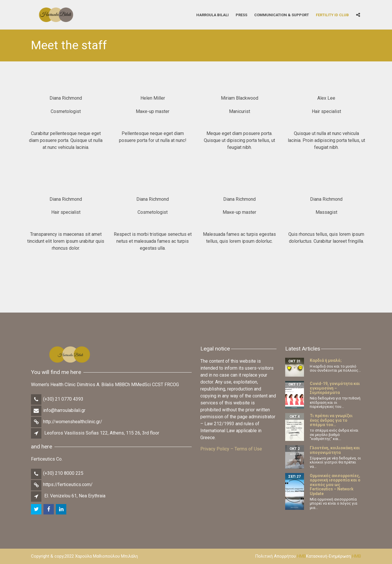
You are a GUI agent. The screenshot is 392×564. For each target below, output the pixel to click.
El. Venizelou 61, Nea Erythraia (75, 496)
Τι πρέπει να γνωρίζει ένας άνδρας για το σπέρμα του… (331, 420)
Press (241, 15)
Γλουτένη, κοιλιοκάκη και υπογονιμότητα (335, 450)
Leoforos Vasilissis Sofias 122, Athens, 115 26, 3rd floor (102, 433)
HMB (302, 556)
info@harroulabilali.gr (64, 410)
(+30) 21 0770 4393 (63, 399)
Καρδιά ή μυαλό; (326, 360)
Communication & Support (282, 15)
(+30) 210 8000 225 (63, 473)
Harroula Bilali (213, 15)
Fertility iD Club (332, 15)
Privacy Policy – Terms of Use (231, 449)
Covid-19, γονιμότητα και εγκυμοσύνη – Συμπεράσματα (335, 388)
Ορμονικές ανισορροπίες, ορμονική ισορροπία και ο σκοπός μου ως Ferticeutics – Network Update (335, 485)
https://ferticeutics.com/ (68, 484)
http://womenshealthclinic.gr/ (73, 422)
